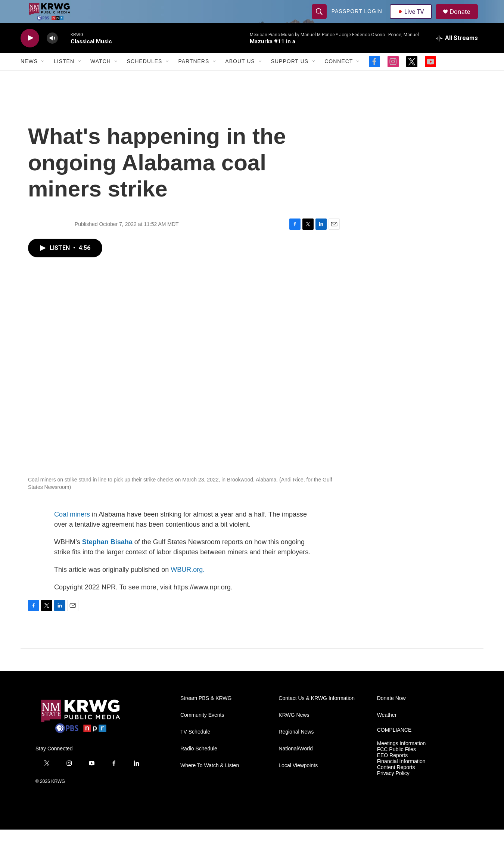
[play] (30, 54)
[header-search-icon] (320, 19)
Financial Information (401, 778)
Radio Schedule (199, 765)
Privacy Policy (393, 789)
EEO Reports (392, 772)
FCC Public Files (396, 766)
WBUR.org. (188, 586)
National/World (296, 765)
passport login (358, 19)
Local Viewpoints (298, 782)
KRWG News (294, 732)
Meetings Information (402, 760)
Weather (387, 732)
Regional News (296, 748)
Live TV (413, 19)
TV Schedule (195, 748)
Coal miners (72, 530)
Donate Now (391, 715)
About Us (240, 78)
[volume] (52, 54)
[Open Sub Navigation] (43, 78)
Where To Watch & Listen (210, 782)
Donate (464, 20)
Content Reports (396, 784)
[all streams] (457, 54)
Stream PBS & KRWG (206, 715)
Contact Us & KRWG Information (317, 715)
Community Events (202, 732)
